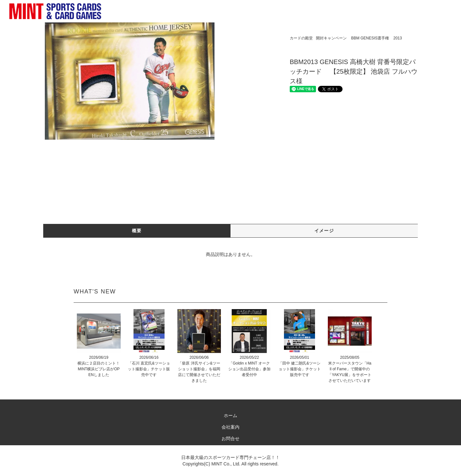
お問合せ (230, 439)
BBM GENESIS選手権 (370, 38)
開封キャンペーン (331, 38)
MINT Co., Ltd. (226, 464)
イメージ (324, 231)
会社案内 (230, 427)
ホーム (230, 415)
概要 (137, 231)
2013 (398, 38)
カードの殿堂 (301, 38)
